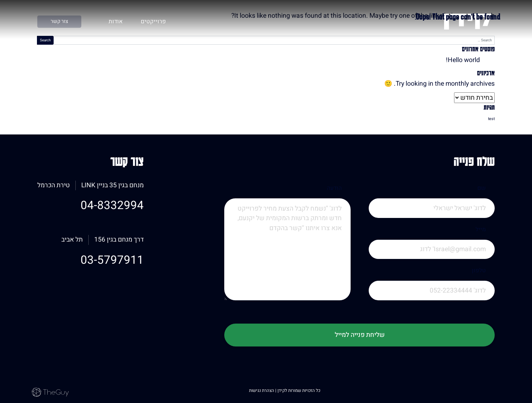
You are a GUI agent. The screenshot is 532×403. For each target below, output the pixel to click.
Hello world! (463, 60)
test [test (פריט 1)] (491, 119)
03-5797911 (112, 260)
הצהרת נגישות (262, 391)
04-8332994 (112, 205)
